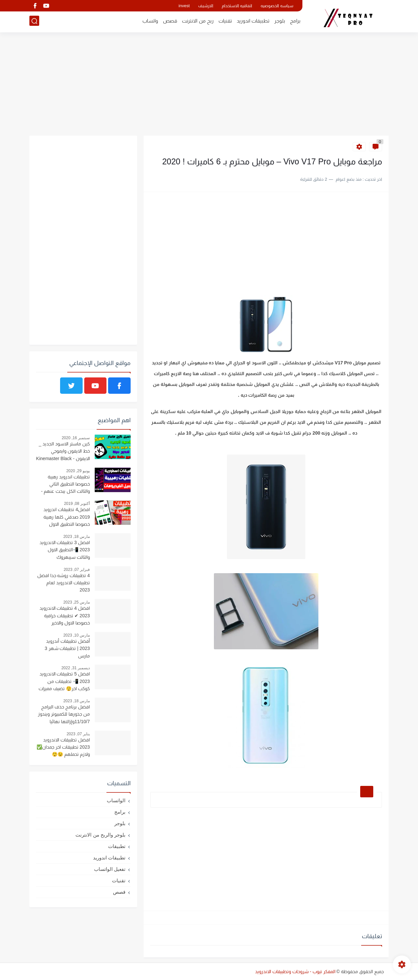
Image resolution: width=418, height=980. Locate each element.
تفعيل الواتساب (110, 869)
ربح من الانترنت (198, 22)
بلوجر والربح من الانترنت (100, 835)
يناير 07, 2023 (78, 734)
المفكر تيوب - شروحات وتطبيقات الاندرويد (295, 972)
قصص (170, 22)
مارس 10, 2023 (77, 635)
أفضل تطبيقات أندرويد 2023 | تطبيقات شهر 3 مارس (67, 648)
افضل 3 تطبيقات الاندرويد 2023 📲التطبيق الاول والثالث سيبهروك (65, 550)
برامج (295, 22)
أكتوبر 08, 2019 (77, 504)
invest (184, 6)
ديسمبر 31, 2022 (76, 668)
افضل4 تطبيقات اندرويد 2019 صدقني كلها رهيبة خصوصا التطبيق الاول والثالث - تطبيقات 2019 (67, 518)
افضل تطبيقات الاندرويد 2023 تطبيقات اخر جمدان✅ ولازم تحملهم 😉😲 (63, 747)
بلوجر (280, 22)
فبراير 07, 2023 (77, 570)
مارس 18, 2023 (77, 537)
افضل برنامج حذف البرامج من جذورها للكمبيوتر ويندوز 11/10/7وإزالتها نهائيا (64, 714)
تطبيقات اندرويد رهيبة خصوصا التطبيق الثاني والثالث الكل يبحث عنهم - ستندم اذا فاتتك (65, 485)
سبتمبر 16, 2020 (76, 438)
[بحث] (34, 22)
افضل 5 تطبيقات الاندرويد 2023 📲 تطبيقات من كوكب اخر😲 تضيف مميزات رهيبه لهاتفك (64, 682)
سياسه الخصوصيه (277, 6)
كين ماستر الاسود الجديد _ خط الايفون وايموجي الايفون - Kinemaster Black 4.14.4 (63, 452)
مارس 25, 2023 (77, 602)
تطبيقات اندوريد (253, 22)
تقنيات (225, 22)
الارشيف (206, 6)
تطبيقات (117, 846)
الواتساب (116, 800)
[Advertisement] (209, 85)
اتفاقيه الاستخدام (237, 6)
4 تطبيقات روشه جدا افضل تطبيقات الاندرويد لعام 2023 (64, 583)
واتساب (150, 22)
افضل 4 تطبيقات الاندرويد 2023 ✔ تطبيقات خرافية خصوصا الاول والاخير (65, 615)
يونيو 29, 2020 (78, 471)
